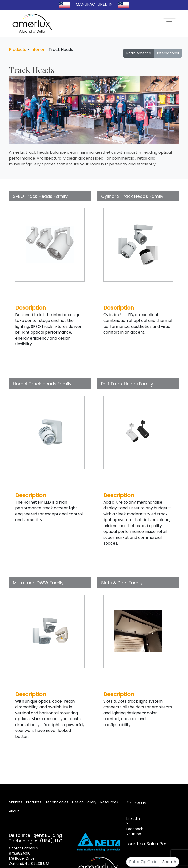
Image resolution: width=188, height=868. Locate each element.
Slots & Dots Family (122, 583)
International (168, 53)
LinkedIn (133, 819)
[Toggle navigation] (169, 23)
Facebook (135, 829)
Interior (37, 50)
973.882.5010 (20, 853)
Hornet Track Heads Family (42, 384)
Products (18, 50)
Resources (109, 802)
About (14, 811)
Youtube (134, 834)
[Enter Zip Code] (143, 862)
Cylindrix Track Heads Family (132, 196)
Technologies (57, 802)
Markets (16, 802)
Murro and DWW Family (38, 583)
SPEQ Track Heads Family (40, 196)
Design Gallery (84, 802)
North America (139, 53)
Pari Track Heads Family (127, 384)
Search (169, 862)
